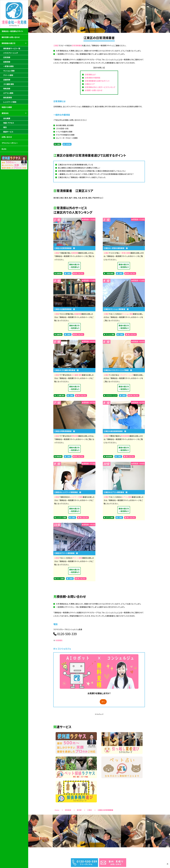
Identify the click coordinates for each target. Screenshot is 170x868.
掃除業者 (68, 810)
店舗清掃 (78, 314)
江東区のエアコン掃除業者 (115, 492)
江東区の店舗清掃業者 (65, 309)
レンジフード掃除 (76, 497)
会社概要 (7, 118)
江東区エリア (90, 84)
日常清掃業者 (77, 45)
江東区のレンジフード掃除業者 (68, 492)
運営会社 (5, 113)
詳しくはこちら (79, 274)
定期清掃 (75, 253)
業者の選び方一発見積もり (74, 266)
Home (57, 810)
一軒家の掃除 (125, 253)
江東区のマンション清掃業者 (116, 309)
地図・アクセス (9, 123)
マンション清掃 (127, 314)
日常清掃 (68, 144)
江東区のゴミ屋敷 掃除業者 (66, 370)
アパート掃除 (77, 558)
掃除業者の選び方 (9, 43)
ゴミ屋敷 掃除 (77, 375)
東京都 (79, 810)
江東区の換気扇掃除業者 (115, 431)
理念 (5, 127)
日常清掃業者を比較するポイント (97, 81)
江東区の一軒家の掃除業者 (116, 248)
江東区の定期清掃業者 (65, 248)
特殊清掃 (75, 436)
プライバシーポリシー (10, 143)
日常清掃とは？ (90, 75)
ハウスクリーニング (126, 375)
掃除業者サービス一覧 (12, 48)
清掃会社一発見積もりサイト (12, 31)
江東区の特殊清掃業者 (65, 431)
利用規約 (59, 640)
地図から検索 (7, 107)
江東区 (56, 45)
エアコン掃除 (127, 497)
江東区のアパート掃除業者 (66, 553)
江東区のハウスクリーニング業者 (118, 370)
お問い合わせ (7, 137)
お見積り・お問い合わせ (93, 90)
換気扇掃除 (125, 436)
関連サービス (8, 132)
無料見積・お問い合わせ (11, 37)
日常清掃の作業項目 (92, 78)
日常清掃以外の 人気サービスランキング (100, 87)
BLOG (4, 149)
